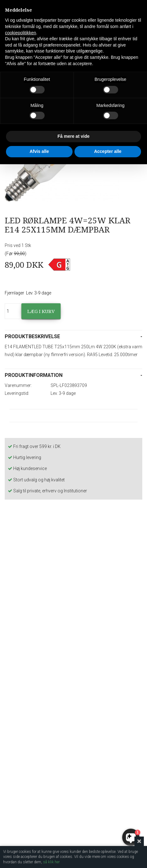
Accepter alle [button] (108, 151)
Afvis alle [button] (39, 151)
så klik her (51, 862)
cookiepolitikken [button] (21, 33)
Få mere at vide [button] (73, 136)
